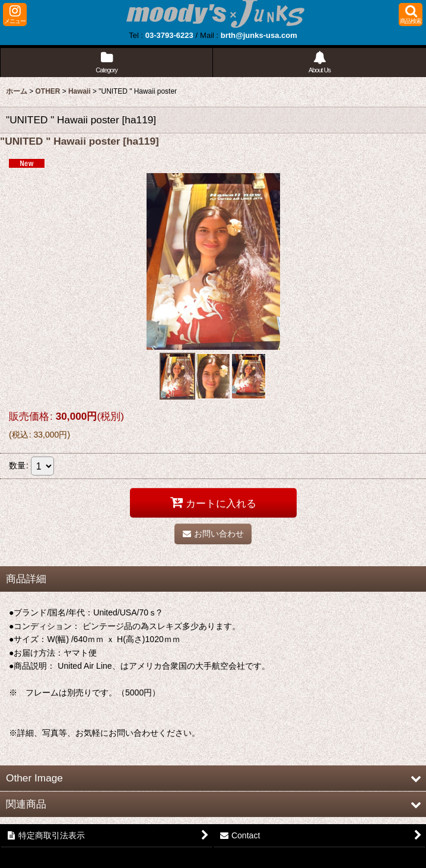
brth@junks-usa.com (259, 35)
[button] (15, 15)
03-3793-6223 (169, 35)
